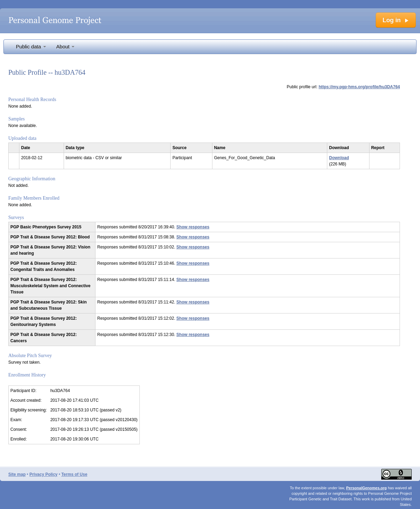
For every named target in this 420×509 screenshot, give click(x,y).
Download (339, 158)
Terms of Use (74, 474)
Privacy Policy (43, 474)
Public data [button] (31, 47)
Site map (17, 474)
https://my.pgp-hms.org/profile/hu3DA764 (359, 87)
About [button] (65, 47)
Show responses (193, 227)
